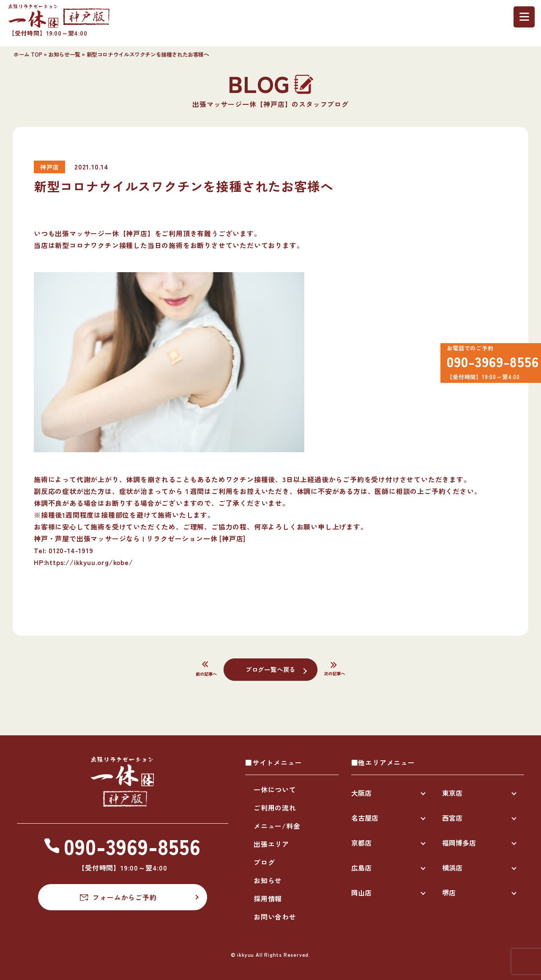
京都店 (361, 843)
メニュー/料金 (277, 826)
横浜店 (452, 868)
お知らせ (268, 880)
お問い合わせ (275, 917)
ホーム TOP (28, 54)
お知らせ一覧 (64, 54)
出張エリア (271, 844)
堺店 (449, 893)
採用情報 (268, 898)
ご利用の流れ (275, 808)
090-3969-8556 (488, 365)
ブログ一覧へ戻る (270, 669)
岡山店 (361, 893)
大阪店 (361, 793)
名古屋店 (365, 818)
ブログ (264, 862)
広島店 (361, 868)
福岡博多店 (459, 843)
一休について (275, 789)
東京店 (452, 793)
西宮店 (452, 818)
